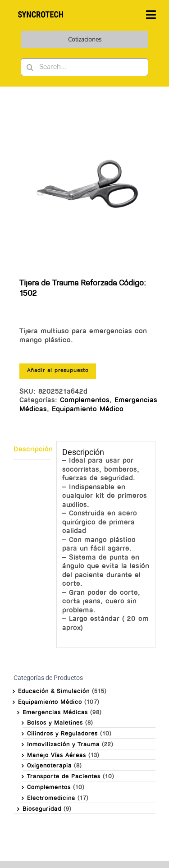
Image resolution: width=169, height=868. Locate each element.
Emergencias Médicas (55, 713)
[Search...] (84, 67)
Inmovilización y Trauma (63, 745)
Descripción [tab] (32, 450)
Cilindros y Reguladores (62, 734)
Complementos (85, 401)
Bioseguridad (42, 809)
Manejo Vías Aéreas (57, 755)
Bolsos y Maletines (55, 723)
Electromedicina (51, 798)
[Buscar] (30, 67)
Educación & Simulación (54, 691)
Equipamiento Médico (88, 410)
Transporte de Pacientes (64, 777)
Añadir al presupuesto (58, 371)
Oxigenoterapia (49, 766)
